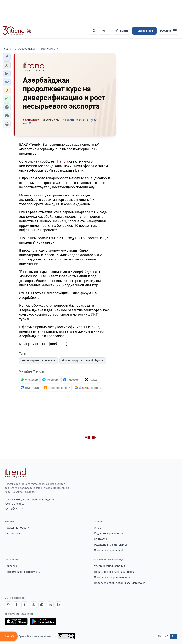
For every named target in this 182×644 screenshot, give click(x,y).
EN (160, 636)
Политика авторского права (112, 577)
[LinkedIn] (50, 605)
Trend (61, 161)
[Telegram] (42, 605)
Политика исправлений (109, 550)
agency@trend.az (14, 508)
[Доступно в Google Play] (43, 621)
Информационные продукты (23, 572)
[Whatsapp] (8, 605)
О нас (98, 528)
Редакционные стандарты (111, 545)
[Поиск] (94, 31)
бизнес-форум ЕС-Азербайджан (83, 361)
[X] (25, 605)
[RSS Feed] (59, 605)
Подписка (11, 566)
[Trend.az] (17, 31)
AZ (167, 636)
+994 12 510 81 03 (14, 504)
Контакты (100, 539)
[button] (7, 57)
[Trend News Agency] (15, 473)
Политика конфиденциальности (114, 572)
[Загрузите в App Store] (16, 621)
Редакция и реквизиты (108, 533)
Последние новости (17, 528)
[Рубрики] (168, 31)
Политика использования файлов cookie (120, 583)
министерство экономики (39, 361)
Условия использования (109, 566)
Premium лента (14, 533)
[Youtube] (33, 605)
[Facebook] (16, 605)
